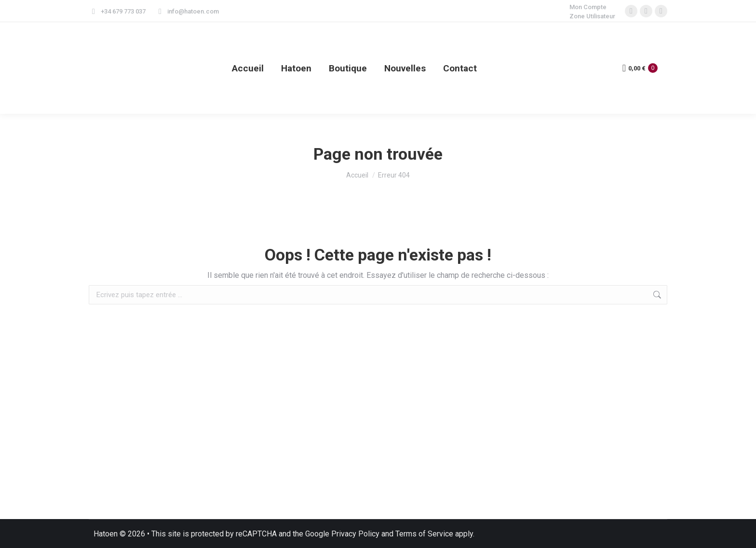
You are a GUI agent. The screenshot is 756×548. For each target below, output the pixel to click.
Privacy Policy (355, 534)
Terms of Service (424, 534)
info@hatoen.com (187, 11)
